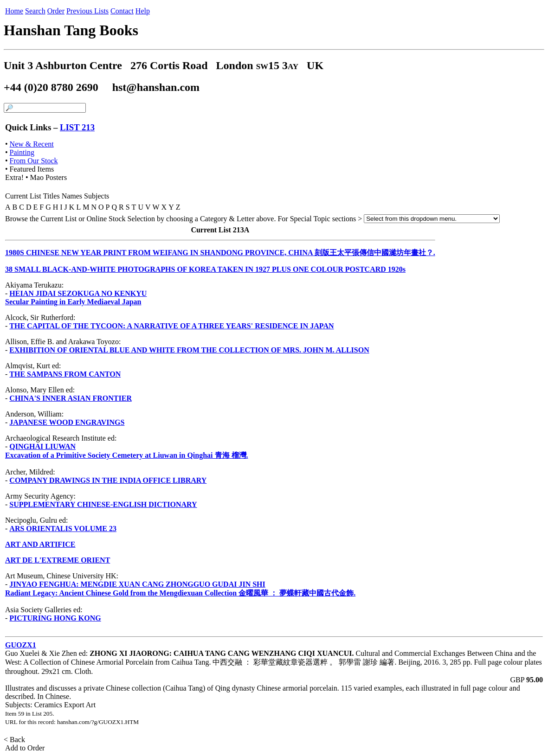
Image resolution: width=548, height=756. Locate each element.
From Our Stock (34, 161)
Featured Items (32, 169)
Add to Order (25, 748)
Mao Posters (49, 177)
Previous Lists (87, 11)
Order (56, 11)
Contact (122, 11)
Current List (23, 196)
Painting (22, 152)
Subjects (97, 196)
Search (35, 11)
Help (143, 11)
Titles (52, 196)
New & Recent (32, 144)
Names (72, 196)
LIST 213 (77, 127)
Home (14, 11)
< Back (15, 740)
